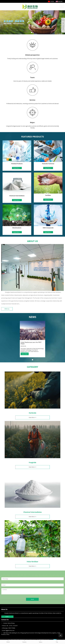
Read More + (17, 168)
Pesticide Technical (48, 164)
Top (57, 641)
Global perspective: (32, 55)
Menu (41, 641)
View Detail (25, 354)
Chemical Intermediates (17, 196)
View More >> (32, 417)
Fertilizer (48, 195)
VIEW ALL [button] (7, 309)
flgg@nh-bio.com (10, 630)
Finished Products (17, 164)
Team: (33, 77)
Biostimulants (17, 228)
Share (8, 641)
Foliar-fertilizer (33, 562)
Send (32, 599)
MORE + (7, 617)
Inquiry (24, 641)
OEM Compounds (48, 228)
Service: (32, 100)
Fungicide (32, 462)
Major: (32, 122)
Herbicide (32, 413)
